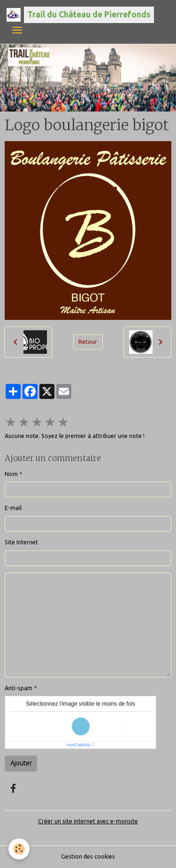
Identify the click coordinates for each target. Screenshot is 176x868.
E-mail (13, 508)
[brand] (80, 15)
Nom (11, 474)
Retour (88, 342)
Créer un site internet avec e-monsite (88, 821)
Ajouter (21, 763)
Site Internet (21, 542)
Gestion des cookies (88, 856)
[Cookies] (19, 849)
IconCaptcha (79, 745)
